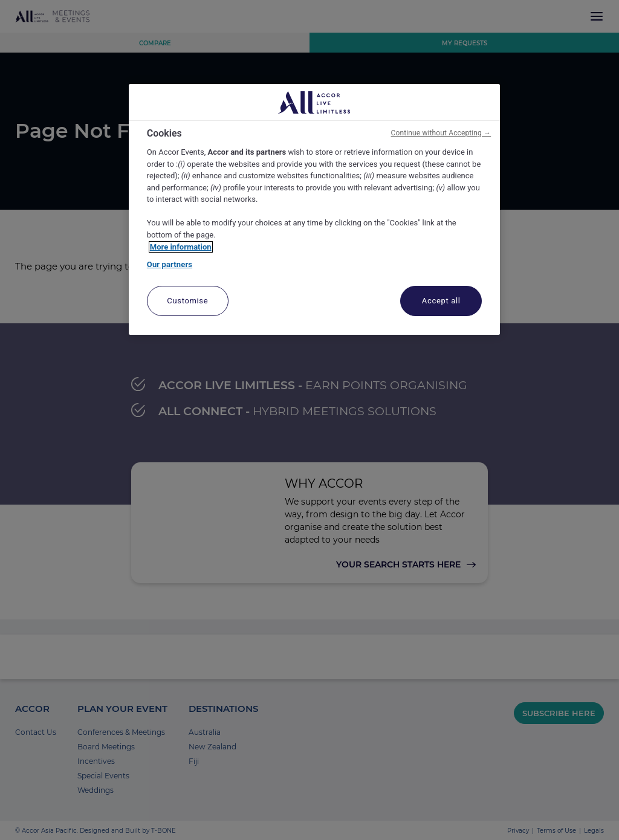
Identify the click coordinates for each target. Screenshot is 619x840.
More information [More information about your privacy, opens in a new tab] (181, 247)
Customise (187, 301)
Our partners (170, 264)
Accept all (441, 301)
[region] (314, 209)
